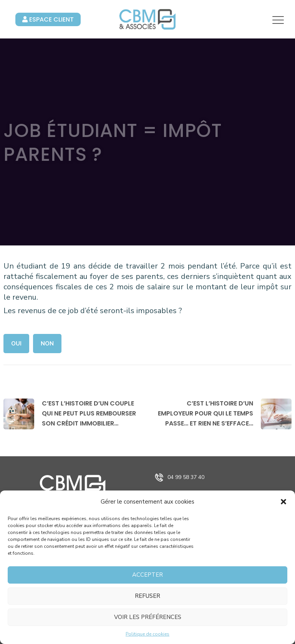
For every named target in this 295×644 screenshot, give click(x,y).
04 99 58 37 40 (186, 477)
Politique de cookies (147, 634)
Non (47, 344)
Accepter (147, 575)
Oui (16, 344)
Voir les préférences (148, 617)
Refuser (147, 596)
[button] (283, 502)
